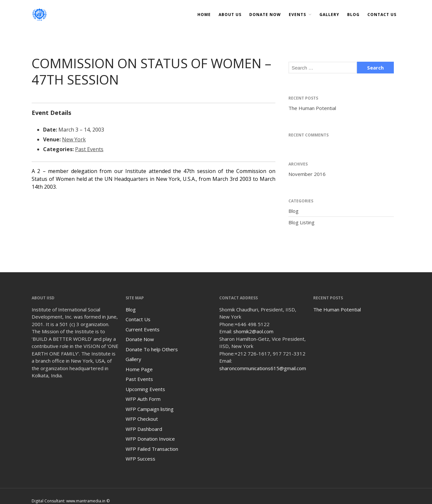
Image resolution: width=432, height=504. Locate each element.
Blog (353, 15)
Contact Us (382, 15)
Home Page (139, 369)
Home (204, 15)
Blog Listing (301, 222)
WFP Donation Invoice (150, 439)
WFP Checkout (142, 419)
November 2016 (307, 174)
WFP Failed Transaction (152, 449)
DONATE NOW (265, 15)
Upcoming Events (145, 389)
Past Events (89, 149)
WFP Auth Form (143, 399)
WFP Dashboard (144, 429)
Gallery (329, 15)
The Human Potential (312, 108)
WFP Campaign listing (150, 409)
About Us (230, 15)
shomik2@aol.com (253, 331)
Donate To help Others (152, 349)
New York (74, 139)
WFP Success (140, 459)
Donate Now (140, 339)
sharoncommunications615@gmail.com (263, 368)
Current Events (143, 329)
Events (297, 15)
